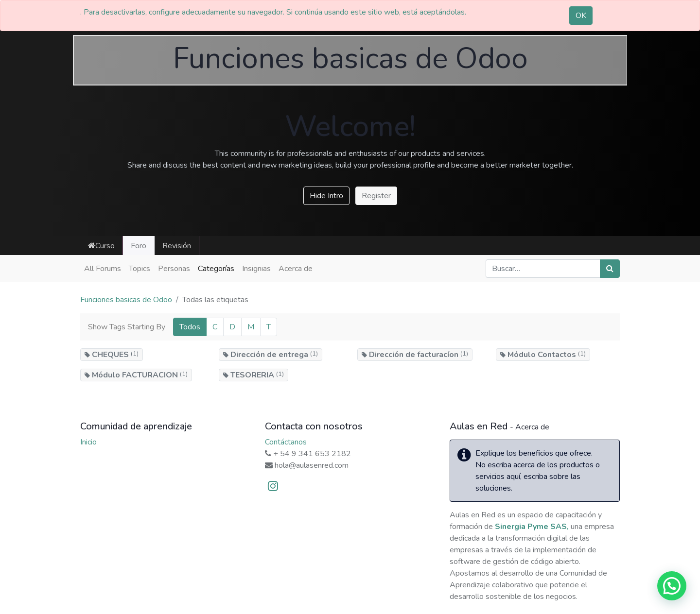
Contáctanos (286, 442)
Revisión (177, 246)
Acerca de (296, 269)
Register (376, 196)
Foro (139, 246)
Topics (140, 269)
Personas (174, 269)
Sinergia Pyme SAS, (532, 527)
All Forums (103, 269)
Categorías (216, 269)
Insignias (256, 269)
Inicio (88, 442)
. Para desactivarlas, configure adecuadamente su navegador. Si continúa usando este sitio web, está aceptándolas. (273, 12)
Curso (101, 246)
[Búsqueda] (610, 269)
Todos (190, 327)
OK (581, 16)
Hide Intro (326, 196)
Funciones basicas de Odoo (126, 300)
